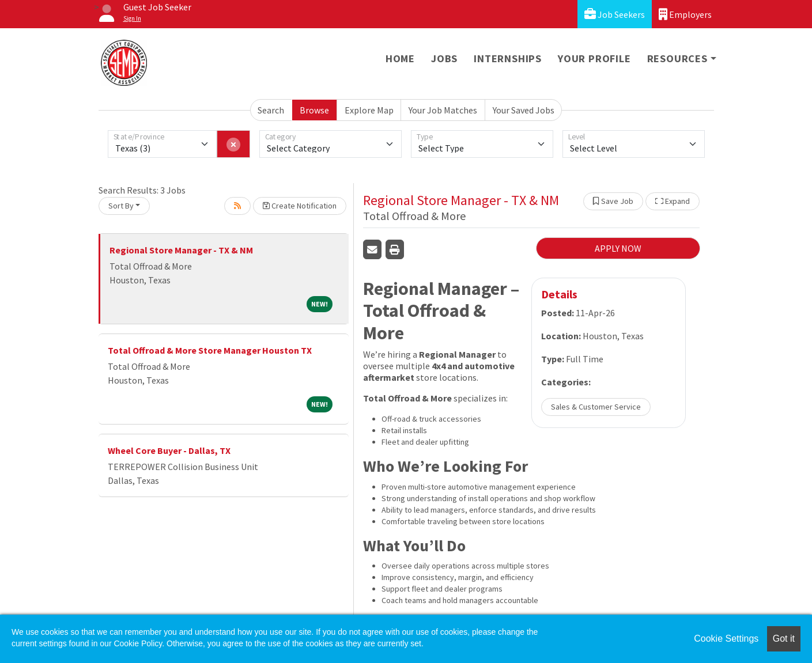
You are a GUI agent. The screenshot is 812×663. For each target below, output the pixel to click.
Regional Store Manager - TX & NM (181, 250)
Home (400, 58)
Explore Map (369, 110)
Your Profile (594, 58)
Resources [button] (677, 58)
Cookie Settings (726, 639)
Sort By (121, 206)
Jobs (444, 58)
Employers (685, 14)
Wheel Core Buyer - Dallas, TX (169, 450)
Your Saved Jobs (524, 110)
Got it (784, 639)
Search (271, 110)
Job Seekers (615, 14)
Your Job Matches (443, 110)
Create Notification (300, 206)
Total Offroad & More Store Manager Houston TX (210, 350)
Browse (314, 110)
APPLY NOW (618, 248)
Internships (508, 58)
